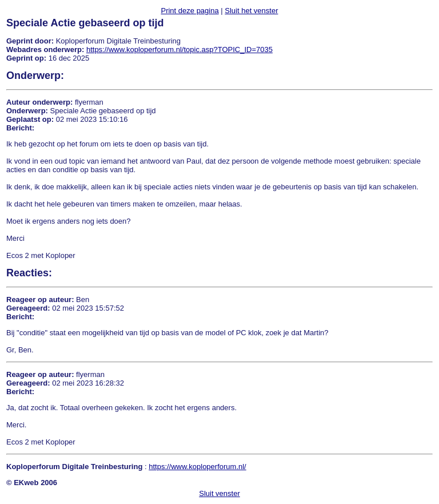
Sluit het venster (251, 11)
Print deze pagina (189, 11)
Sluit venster (219, 493)
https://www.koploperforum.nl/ (197, 467)
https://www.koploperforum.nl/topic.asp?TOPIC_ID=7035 (179, 49)
